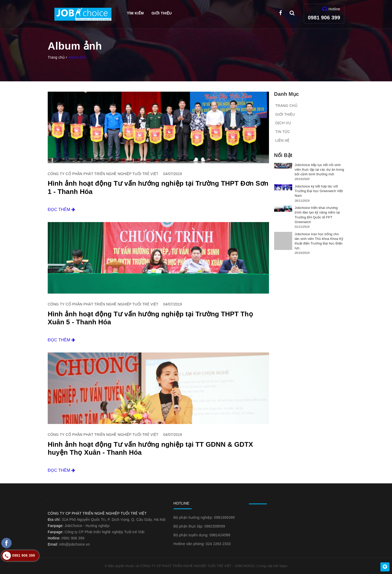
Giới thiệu (162, 13)
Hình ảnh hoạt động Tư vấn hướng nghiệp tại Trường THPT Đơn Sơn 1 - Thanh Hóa (158, 187)
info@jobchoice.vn (75, 544)
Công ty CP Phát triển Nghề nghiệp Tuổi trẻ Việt (104, 532)
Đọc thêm (62, 210)
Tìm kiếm (136, 13)
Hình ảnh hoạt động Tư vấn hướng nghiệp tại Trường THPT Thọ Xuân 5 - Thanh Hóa (150, 318)
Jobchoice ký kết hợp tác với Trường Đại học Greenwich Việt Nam (319, 191)
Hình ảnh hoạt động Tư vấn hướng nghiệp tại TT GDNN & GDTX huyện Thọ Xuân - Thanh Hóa (150, 448)
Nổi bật (283, 155)
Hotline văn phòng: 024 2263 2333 (202, 544)
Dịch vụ (283, 123)
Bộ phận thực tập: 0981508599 (199, 526)
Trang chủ (286, 106)
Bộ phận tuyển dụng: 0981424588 (202, 535)
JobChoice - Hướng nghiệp (87, 526)
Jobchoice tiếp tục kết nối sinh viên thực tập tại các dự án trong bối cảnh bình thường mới (320, 170)
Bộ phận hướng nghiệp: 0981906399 (204, 517)
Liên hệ (283, 140)
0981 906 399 (324, 18)
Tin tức (283, 132)
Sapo (283, 566)
